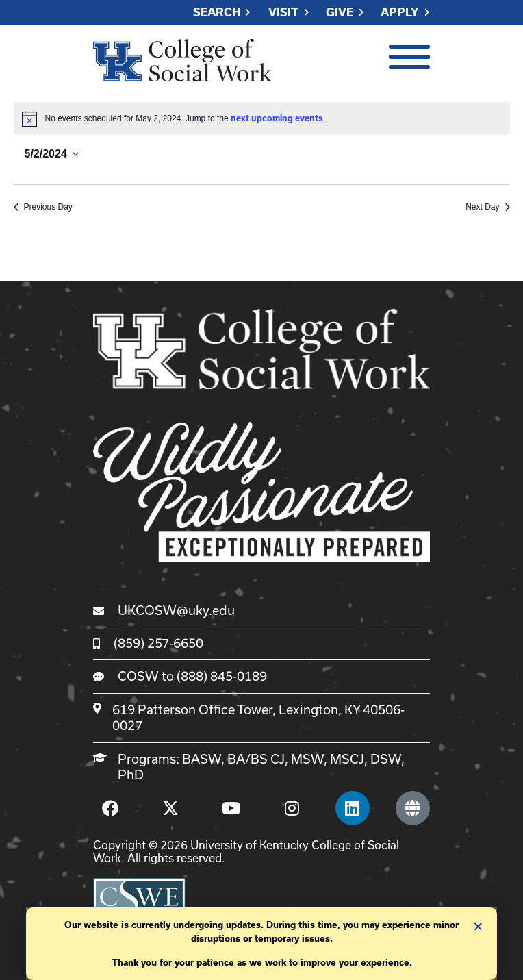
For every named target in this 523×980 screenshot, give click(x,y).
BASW (202, 759)
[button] (478, 926)
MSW (307, 759)
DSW (386, 759)
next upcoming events (277, 118)
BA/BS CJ (256, 759)
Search (217, 13)
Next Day (487, 207)
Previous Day (43, 207)
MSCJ (347, 759)
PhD (131, 775)
